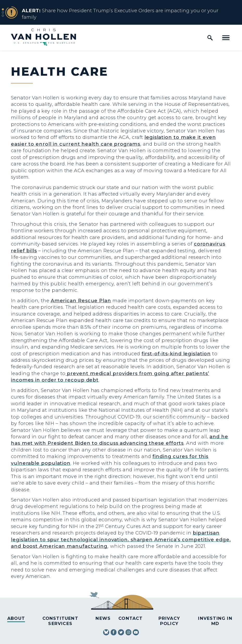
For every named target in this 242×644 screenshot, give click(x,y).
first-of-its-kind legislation (176, 354)
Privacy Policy (169, 621)
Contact (130, 618)
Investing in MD (215, 621)
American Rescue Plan (81, 301)
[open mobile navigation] (226, 38)
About (16, 618)
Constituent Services (60, 621)
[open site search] (210, 38)
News (103, 618)
